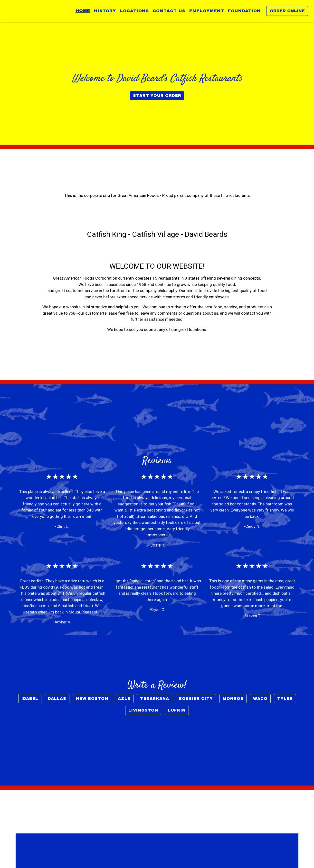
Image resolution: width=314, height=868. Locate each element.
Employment (207, 11)
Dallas (57, 699)
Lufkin (177, 710)
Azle (124, 699)
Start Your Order (157, 96)
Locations (134, 11)
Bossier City (196, 699)
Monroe (233, 699)
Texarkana (155, 699)
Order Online (287, 11)
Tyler (285, 699)
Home (83, 11)
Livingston (143, 710)
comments (167, 313)
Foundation (244, 11)
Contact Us (169, 11)
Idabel (30, 699)
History (105, 11)
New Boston (92, 699)
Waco (260, 699)
